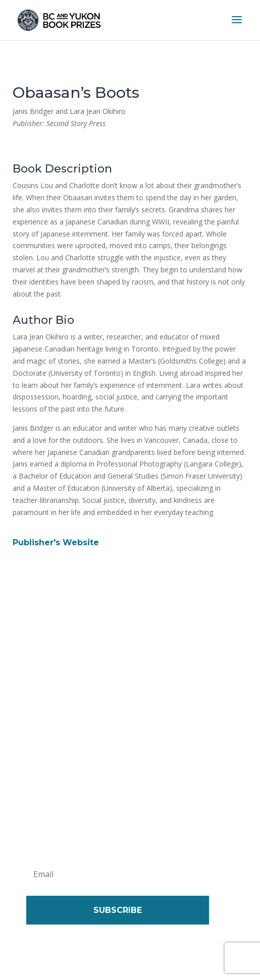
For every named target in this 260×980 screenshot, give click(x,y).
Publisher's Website (56, 542)
